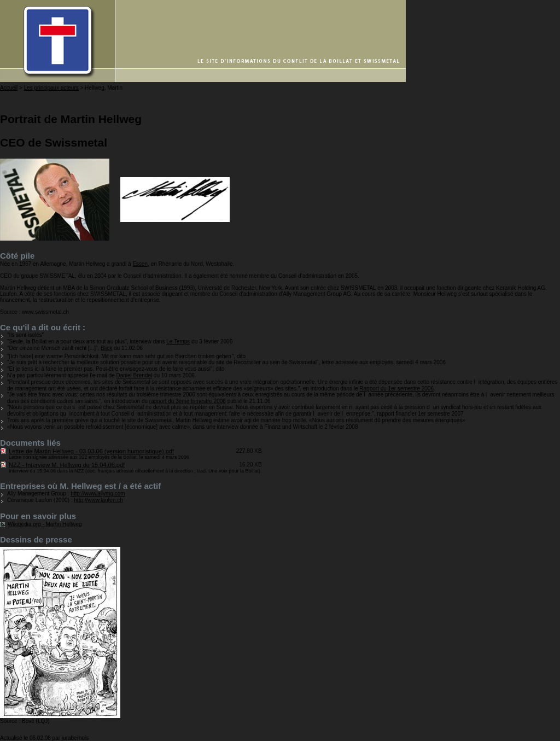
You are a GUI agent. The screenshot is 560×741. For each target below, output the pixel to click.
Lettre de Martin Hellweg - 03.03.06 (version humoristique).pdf (91, 451)
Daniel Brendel (134, 375)
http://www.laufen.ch (98, 500)
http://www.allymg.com (98, 494)
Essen (140, 264)
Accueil (9, 88)
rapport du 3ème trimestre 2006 (188, 401)
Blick (106, 348)
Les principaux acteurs (51, 88)
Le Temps (178, 342)
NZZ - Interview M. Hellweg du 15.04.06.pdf (67, 465)
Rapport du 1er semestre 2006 (396, 389)
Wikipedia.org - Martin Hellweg (45, 524)
